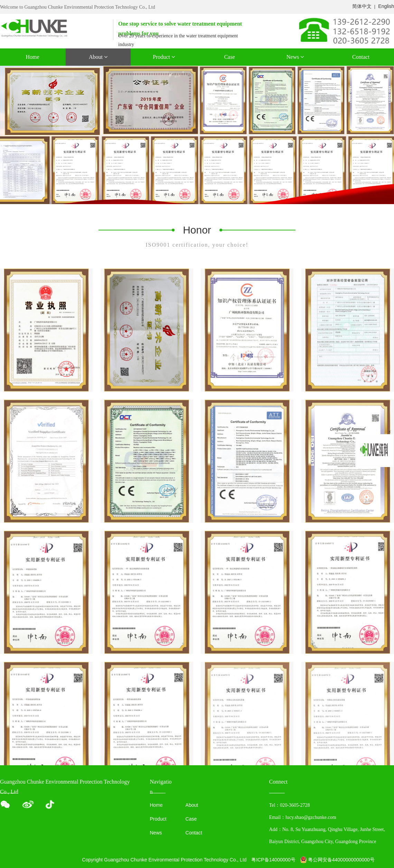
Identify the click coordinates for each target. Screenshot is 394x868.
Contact (361, 57)
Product (164, 57)
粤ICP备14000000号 (273, 860)
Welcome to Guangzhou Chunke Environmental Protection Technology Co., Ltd (78, 7)
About (98, 57)
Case (229, 57)
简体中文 (362, 6)
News (295, 57)
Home (32, 57)
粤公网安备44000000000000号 (337, 860)
